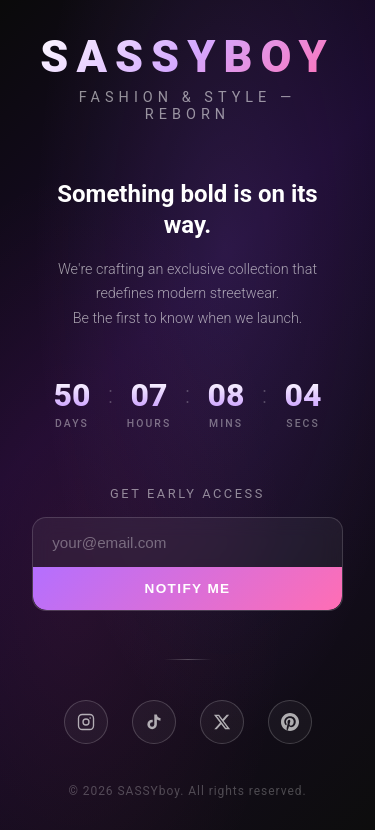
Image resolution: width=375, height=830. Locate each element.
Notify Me (187, 588)
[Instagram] (86, 722)
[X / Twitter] (222, 722)
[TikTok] (154, 722)
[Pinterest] (290, 722)
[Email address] (187, 542)
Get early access (187, 493)
